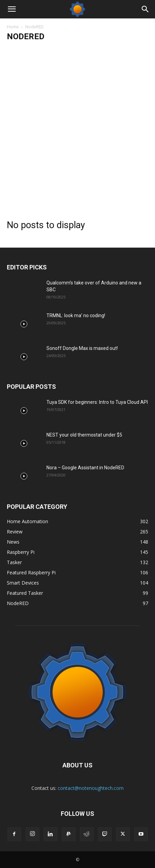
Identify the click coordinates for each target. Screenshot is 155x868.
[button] (12, 9)
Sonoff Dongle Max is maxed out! (82, 348)
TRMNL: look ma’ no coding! (76, 315)
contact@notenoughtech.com (91, 788)
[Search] (145, 9)
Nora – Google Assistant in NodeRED (85, 468)
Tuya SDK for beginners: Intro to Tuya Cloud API (97, 402)
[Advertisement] (77, 128)
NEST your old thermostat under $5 (84, 435)
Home (13, 27)
